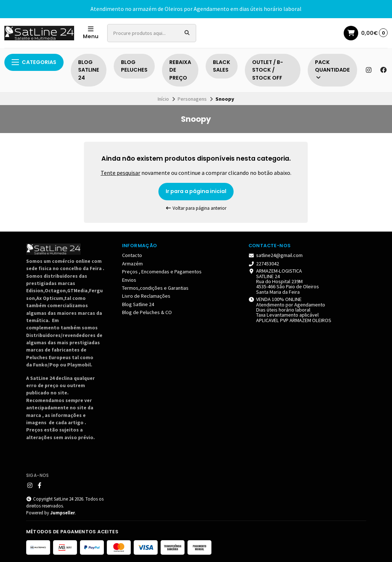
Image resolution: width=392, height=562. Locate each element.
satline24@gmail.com (276, 255)
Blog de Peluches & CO (147, 312)
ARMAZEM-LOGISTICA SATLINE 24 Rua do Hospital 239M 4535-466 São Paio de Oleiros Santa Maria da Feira (284, 281)
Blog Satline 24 (138, 304)
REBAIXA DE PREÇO (180, 70)
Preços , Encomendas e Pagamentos (162, 272)
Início (163, 99)
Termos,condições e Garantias (155, 288)
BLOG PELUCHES (134, 66)
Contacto (132, 255)
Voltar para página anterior (196, 208)
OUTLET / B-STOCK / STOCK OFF (268, 70)
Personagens (192, 99)
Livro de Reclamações (146, 296)
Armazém (132, 264)
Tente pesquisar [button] (120, 173)
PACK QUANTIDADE (332, 70)
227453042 (264, 264)
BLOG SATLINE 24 (89, 70)
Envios (129, 280)
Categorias (34, 62)
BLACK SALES (222, 66)
